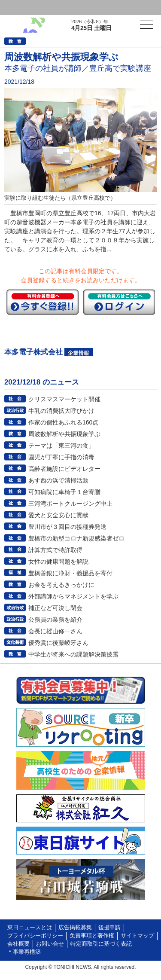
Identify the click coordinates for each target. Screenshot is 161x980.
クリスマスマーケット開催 (64, 399)
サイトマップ (137, 936)
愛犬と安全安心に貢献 (58, 515)
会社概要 (18, 944)
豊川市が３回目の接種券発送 (67, 527)
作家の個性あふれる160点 (63, 422)
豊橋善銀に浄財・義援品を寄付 (70, 573)
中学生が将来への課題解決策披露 (73, 654)
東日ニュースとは (30, 928)
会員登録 (66, 8)
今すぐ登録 (43, 302)
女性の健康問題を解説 (58, 562)
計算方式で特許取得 (55, 550)
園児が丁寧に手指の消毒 (61, 457)
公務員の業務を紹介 (55, 620)
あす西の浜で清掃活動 (58, 480)
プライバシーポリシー (35, 936)
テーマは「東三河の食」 (61, 446)
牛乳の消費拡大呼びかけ (61, 411)
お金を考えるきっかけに (61, 585)
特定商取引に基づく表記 (101, 944)
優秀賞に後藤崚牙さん (58, 643)
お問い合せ (50, 944)
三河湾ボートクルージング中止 (70, 504)
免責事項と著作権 (92, 936)
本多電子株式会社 (33, 352)
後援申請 (109, 928)
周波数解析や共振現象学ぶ (64, 434)
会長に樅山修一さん (55, 631)
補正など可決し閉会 (55, 608)
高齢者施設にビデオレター (64, 469)
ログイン (24, 8)
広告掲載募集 (75, 928)
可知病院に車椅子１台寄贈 (64, 492)
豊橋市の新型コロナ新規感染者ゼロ (76, 538)
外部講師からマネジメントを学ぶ (73, 596)
